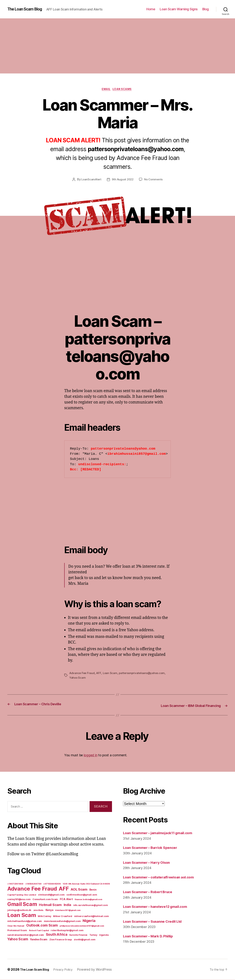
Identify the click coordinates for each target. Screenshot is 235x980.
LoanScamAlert (90, 180)
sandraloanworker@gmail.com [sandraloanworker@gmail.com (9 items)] (26, 935)
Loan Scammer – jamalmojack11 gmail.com (162, 833)
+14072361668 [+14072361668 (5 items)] (15, 884)
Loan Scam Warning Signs (179, 9)
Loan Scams (124, 90)
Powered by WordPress (100, 970)
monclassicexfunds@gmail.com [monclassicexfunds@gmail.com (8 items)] (62, 921)
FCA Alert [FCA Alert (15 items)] (66, 899)
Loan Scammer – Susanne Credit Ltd (156, 921)
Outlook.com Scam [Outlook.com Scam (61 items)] (42, 926)
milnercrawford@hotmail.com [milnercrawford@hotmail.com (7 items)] (92, 916)
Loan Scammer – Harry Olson (149, 862)
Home (151, 9)
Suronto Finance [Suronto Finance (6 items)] (78, 935)
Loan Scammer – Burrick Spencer (153, 848)
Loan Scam (111, 674)
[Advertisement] (117, 46)
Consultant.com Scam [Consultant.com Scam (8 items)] (45, 899)
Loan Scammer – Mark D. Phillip (151, 936)
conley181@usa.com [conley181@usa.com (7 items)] (19, 899)
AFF (100, 674)
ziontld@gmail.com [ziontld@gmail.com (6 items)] (85, 940)
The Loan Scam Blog (28, 9)
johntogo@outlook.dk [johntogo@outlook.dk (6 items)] (19, 910)
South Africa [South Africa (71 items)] (57, 935)
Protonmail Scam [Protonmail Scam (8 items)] (17, 931)
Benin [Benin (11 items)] (93, 890)
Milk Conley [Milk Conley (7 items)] (44, 916)
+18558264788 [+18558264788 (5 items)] (33, 884)
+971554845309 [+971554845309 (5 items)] (52, 884)
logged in (91, 755)
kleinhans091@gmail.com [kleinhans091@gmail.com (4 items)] (68, 910)
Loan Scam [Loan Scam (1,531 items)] (22, 915)
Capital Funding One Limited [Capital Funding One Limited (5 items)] (22, 895)
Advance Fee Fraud (82, 674)
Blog (206, 9)
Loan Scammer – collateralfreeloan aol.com (162, 877)
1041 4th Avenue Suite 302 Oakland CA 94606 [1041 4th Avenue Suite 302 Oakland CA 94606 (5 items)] (86, 884)
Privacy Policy (67, 970)
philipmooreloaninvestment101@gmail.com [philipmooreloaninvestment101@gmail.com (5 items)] (82, 926)
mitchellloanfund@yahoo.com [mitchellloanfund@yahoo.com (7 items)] (25, 921)
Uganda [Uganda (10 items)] (104, 935)
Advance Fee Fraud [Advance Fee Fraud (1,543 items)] (32, 889)
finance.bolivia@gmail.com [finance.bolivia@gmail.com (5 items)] (88, 900)
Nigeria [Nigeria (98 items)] (89, 921)
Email (106, 90)
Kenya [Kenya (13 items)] (49, 910)
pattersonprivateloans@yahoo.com (144, 674)
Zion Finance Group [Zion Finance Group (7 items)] (61, 940)
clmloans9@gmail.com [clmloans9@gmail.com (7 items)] (51, 895)
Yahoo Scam (78, 678)
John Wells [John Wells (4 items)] (38, 910)
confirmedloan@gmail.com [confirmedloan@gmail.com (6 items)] (82, 895)
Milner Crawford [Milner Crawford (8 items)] (63, 916)
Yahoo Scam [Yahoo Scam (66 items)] (18, 939)
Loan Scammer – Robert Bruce (151, 892)
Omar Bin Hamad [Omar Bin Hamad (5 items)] (16, 926)
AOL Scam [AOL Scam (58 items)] (79, 890)
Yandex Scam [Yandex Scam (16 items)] (39, 940)
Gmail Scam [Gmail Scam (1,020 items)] (22, 904)
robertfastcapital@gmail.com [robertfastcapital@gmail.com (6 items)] (67, 931)
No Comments (154, 180)
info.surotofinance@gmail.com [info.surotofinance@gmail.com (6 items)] (91, 905)
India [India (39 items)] (68, 905)
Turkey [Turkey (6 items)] (93, 935)
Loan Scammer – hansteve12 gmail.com (159, 907)
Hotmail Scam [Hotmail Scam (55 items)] (50, 905)
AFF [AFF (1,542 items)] (64, 889)
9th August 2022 (123, 180)
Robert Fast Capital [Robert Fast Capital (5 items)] (39, 931)
